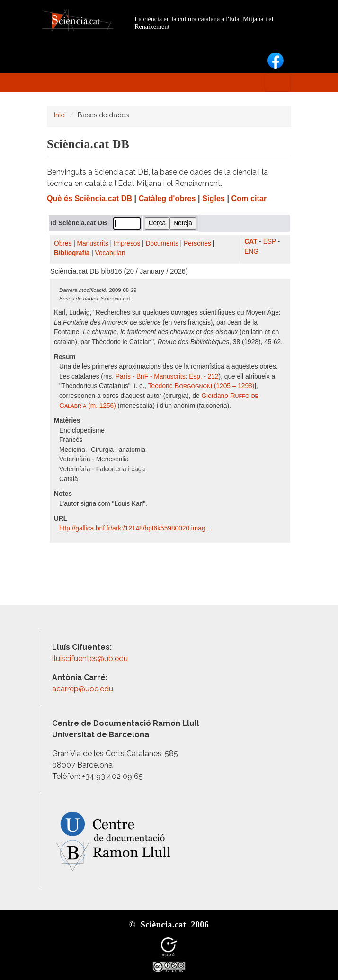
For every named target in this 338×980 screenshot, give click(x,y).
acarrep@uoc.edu (83, 689)
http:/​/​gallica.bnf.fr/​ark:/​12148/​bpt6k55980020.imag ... (137, 528)
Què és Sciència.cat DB (89, 199)
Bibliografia (72, 253)
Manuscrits (93, 243)
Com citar (249, 199)
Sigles (213, 199)
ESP (270, 242)
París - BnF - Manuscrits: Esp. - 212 (167, 376)
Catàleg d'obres (167, 199)
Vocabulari (110, 253)
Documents (162, 243)
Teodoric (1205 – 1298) (201, 386)
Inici (60, 115)
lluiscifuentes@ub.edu (91, 658)
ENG (251, 252)
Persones (197, 243)
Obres (63, 243)
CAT (251, 242)
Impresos (127, 243)
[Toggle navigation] (278, 82)
